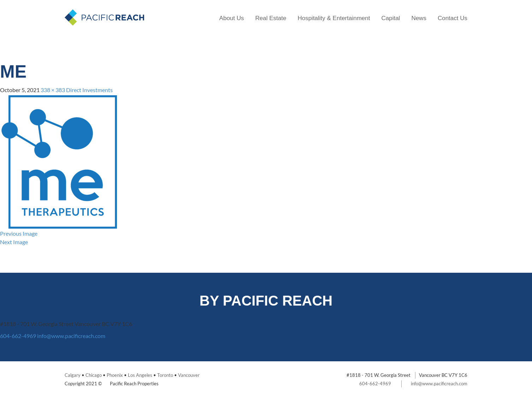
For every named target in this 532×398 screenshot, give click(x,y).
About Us (232, 18)
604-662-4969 (18, 336)
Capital (391, 18)
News (419, 18)
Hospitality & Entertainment (334, 18)
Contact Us (453, 18)
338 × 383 (53, 90)
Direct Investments (89, 90)
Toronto (165, 375)
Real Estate (271, 18)
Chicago (94, 375)
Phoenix (115, 375)
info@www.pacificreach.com (71, 336)
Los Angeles (140, 375)
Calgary (73, 375)
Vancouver (189, 375)
